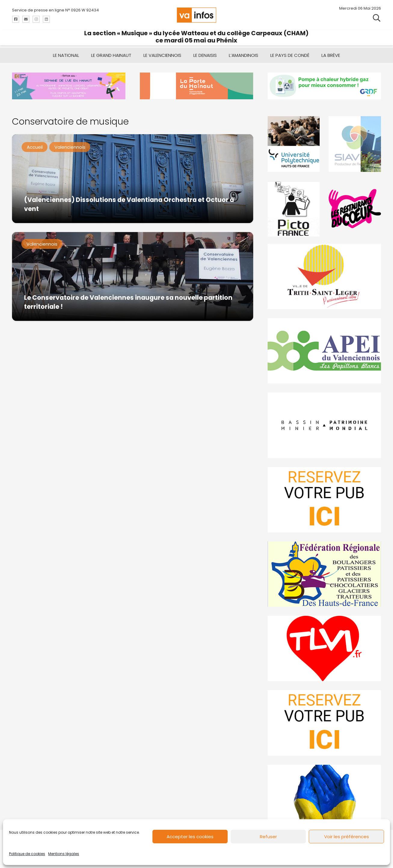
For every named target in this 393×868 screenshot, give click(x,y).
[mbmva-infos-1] (324, 425)
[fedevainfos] (324, 574)
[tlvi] (324, 648)
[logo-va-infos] (197, 15)
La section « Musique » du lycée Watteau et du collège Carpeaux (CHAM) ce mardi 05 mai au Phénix (196, 37)
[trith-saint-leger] (324, 276)
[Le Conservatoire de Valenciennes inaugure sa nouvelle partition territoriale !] (133, 276)
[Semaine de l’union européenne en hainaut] (69, 86)
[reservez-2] (324, 499)
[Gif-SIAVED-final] (355, 144)
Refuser (268, 837)
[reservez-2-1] (324, 723)
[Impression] (324, 351)
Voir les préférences (347, 837)
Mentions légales (64, 854)
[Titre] (16, 19)
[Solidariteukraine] (324, 797)
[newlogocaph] (196, 86)
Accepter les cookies (190, 837)
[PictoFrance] (294, 209)
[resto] (355, 209)
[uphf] (294, 144)
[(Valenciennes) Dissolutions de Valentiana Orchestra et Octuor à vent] (133, 179)
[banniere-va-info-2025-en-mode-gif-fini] (324, 86)
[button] (377, 18)
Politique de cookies (27, 854)
